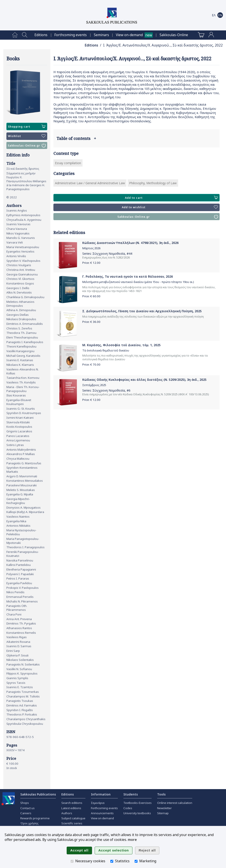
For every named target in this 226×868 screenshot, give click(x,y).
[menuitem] (15, 35)
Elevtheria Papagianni (21, 569)
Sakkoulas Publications (38, 794)
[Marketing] (136, 861)
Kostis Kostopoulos (19, 427)
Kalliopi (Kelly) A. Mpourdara (25, 512)
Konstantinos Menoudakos (25, 481)
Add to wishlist (170, 207)
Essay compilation (68, 163)
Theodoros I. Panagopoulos (25, 547)
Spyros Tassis (16, 683)
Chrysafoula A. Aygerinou (24, 220)
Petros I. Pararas (18, 578)
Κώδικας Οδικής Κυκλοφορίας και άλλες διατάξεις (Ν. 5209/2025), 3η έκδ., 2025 (144, 380)
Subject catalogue (73, 818)
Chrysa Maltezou (18, 459)
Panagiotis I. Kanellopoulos (25, 342)
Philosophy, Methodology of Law (153, 183)
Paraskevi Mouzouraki (22, 485)
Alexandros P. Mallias (21, 454)
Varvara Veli (15, 242)
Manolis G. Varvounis (21, 238)
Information (101, 794)
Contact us (27, 808)
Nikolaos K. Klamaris (20, 365)
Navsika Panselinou (20, 560)
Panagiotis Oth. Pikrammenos (17, 608)
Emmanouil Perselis (20, 597)
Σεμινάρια (98, 803)
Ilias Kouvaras (16, 395)
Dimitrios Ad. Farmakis (22, 705)
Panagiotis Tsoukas (20, 701)
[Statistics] (112, 861)
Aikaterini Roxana (18, 642)
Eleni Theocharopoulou (22, 337)
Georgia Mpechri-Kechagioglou (18, 501)
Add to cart (171, 198)
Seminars (101, 35)
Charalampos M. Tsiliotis (23, 696)
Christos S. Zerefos (19, 328)
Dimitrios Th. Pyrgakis (21, 623)
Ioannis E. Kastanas (20, 360)
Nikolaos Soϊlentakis (20, 660)
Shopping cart (27, 126)
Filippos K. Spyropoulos (22, 673)
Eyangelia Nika (16, 521)
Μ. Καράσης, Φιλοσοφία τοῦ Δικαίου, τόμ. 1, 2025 (121, 345)
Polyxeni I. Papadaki (20, 574)
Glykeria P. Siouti (17, 655)
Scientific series (72, 823)
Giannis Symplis (17, 678)
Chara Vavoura (17, 229)
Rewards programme (35, 818)
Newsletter (164, 808)
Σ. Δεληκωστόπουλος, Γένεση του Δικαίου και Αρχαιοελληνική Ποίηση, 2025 (142, 311)
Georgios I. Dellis (18, 288)
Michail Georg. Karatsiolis (23, 356)
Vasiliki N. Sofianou (19, 669)
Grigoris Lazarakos (19, 431)
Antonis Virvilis (16, 256)
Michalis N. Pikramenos (22, 601)
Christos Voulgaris (19, 265)
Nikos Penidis (15, 592)
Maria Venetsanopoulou (23, 247)
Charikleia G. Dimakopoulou (25, 297)
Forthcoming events (71, 35)
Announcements (102, 813)
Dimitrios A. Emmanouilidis (25, 324)
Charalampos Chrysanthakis (26, 719)
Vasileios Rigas (17, 637)
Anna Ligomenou (18, 440)
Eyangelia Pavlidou (19, 583)
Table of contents (76, 138)
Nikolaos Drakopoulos (21, 319)
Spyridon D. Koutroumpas (24, 413)
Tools (161, 794)
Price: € (91, 263)
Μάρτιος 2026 (91, 248)
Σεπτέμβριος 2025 (94, 385)
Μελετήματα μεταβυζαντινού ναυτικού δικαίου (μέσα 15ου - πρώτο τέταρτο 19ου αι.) (138, 282)
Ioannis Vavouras (18, 224)
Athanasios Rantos (19, 628)
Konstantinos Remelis (21, 633)
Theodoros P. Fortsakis (22, 714)
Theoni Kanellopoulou (21, 346)
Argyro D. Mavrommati (22, 476)
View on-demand (129, 35)
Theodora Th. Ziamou (21, 333)
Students (131, 794)
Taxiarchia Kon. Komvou (23, 378)
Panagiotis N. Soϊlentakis (23, 664)
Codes (128, 808)
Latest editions (71, 808)
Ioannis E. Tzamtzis (20, 687)
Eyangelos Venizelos (20, 251)
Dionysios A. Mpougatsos (24, 507)
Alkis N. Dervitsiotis (19, 292)
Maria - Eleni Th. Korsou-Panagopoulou (23, 389)
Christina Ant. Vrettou (21, 270)
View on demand (102, 818)
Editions (41, 35)
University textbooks (137, 813)
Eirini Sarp (13, 651)
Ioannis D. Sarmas (19, 646)
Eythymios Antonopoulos (23, 215)
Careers (26, 813)
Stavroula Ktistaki (18, 422)
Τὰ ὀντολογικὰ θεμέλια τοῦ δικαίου (106, 350)
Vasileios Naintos (18, 517)
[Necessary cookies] (72, 861)
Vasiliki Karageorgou (20, 351)
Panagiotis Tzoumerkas (23, 692)
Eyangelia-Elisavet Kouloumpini (19, 402)
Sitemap (163, 813)
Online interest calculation (175, 803)
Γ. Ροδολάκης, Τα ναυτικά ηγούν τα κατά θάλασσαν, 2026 (128, 276)
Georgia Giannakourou (22, 274)
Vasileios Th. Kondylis (21, 382)
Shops (25, 803)
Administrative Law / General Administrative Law (90, 183)
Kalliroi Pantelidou (19, 565)
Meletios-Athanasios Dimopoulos (20, 304)
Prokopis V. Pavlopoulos (23, 588)
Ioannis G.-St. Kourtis (21, 409)
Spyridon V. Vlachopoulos (23, 261)
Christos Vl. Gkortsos (20, 279)
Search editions (72, 803)
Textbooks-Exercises (137, 803)
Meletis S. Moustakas (21, 490)
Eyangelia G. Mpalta (20, 494)
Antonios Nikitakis (18, 526)
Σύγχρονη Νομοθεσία (109, 254)
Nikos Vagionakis (18, 233)
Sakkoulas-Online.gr (27, 145)
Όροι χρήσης (29, 823)
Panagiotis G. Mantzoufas (24, 463)
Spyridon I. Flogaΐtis (20, 710)
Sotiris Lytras (15, 445)
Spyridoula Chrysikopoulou (25, 724)
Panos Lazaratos (18, 436)
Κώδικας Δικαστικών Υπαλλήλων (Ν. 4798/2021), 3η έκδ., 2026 (130, 243)
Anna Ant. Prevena (19, 619)
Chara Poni (14, 614)
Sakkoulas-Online (174, 35)
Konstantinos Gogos (20, 283)
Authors (67, 813)
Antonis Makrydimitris (21, 450)
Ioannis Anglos (17, 210)
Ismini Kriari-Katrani (20, 418)
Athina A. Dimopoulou (21, 310)
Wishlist (27, 136)
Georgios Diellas (18, 315)
